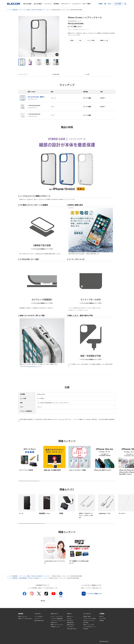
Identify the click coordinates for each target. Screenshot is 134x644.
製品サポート (70, 616)
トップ (9, 10)
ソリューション (22, 625)
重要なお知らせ (71, 625)
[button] (38, 614)
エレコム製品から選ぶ (40, 629)
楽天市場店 (86, 623)
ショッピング (76, 4)
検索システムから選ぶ (40, 631)
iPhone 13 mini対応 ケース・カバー (41, 10)
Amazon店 (86, 629)
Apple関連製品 (23, 578)
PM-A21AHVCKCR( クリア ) (33, 366)
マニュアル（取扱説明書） (57, 619)
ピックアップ (38, 619)
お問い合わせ (70, 621)
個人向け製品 (27, 4)
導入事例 (20, 627)
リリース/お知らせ (39, 616)
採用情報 (102, 621)
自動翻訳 (73, 641)
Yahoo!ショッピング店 (88, 625)
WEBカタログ (54, 623)
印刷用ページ (104, 41)
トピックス (48, 4)
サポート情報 (86, 4)
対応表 (72, 40)
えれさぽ (69, 619)
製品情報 (15, 10)
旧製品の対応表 (38, 633)
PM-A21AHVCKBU (35, 106)
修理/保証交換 (70, 623)
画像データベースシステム (57, 625)
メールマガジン (71, 627)
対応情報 (56, 4)
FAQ (80, 40)
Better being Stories (39, 621)
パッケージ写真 (91, 40)
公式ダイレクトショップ (89, 621)
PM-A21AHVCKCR (35, 114)
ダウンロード (65, 4)
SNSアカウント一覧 (22, 641)
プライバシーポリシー (45, 641)
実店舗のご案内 (87, 616)
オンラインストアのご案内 (89, 619)
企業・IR (102, 616)
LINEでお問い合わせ (72, 629)
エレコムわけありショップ (89, 627)
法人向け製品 (38, 4)
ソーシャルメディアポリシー (57, 641)
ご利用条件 (37, 641)
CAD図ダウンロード (55, 627)
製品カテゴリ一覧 (22, 616)
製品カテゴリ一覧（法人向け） (25, 619)
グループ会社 (103, 619)
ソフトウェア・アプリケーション (58, 621)
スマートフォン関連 (24, 10)
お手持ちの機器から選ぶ (40, 627)
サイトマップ (30, 641)
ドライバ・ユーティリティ (57, 616)
